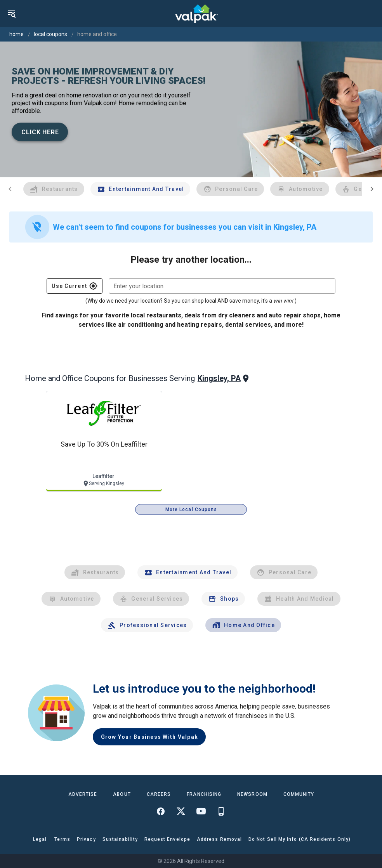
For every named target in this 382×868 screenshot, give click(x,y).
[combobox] (222, 286)
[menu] (12, 14)
